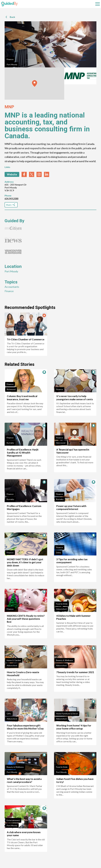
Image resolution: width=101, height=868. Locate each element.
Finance (10, 59)
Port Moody (12, 64)
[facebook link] (24, 174)
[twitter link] (32, 174)
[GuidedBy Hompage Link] (9, 4)
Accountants (12, 287)
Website (12, 174)
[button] (35, 84)
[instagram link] (39, 174)
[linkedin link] (47, 174)
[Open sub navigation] (98, 4)
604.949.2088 (11, 198)
